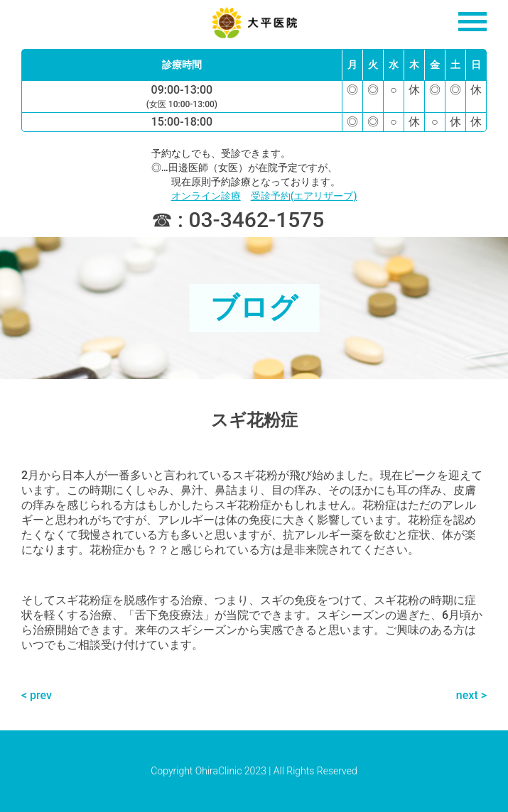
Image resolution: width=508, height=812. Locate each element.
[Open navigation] (472, 21)
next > (471, 695)
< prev (37, 695)
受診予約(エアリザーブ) (304, 196)
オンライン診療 (206, 196)
